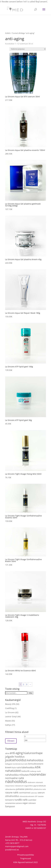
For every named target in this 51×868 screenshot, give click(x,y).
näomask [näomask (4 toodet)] (39, 782)
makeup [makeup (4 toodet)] (33, 771)
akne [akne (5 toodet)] (7, 753)
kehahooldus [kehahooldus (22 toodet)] (35, 760)
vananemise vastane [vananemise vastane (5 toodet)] (13, 803)
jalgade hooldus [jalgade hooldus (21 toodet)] (15, 757)
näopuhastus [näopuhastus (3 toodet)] (10, 786)
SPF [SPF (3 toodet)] (36, 796)
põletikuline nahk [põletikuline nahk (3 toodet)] (40, 789)
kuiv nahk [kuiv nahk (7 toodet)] (17, 768)
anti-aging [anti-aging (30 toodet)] (16, 753)
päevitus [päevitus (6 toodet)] (29, 789)
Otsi (31, 693)
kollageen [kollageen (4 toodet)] (9, 764)
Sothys (8, 725)
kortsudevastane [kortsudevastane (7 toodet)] (36, 764)
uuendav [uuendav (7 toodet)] (32, 800)
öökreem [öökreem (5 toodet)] (32, 803)
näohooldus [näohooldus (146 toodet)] (16, 781)
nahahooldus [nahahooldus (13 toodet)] (12, 775)
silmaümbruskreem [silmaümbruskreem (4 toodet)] (27, 796)
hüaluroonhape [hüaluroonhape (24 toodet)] (33, 753)
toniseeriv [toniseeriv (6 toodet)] (10, 800)
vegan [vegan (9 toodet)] (25, 803)
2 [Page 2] (24, 684)
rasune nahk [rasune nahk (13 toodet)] (12, 792)
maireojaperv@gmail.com (17, 846)
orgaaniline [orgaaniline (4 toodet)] (28, 786)
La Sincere (10, 712)
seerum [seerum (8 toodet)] (41, 793)
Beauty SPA (10, 704)
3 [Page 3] (27, 684)
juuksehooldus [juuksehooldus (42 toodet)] (16, 760)
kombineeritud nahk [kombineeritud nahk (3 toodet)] (20, 764)
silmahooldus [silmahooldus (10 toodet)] (12, 796)
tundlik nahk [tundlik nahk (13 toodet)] (21, 800)
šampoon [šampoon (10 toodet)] (10, 806)
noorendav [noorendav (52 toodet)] (38, 774)
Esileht (8, 33)
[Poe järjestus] (28, 49)
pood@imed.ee (12, 850)
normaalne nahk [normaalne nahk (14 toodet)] (15, 778)
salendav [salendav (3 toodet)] (34, 793)
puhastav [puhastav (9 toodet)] (20, 789)
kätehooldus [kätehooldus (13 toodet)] (28, 767)
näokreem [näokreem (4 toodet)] (31, 782)
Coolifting (10, 708)
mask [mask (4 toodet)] (39, 771)
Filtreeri (11, 741)
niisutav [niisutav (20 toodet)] (24, 775)
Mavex (8, 721)
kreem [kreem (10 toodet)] (8, 767)
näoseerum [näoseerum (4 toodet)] (19, 786)
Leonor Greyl (11, 717)
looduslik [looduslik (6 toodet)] (25, 771)
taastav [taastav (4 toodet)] (41, 796)
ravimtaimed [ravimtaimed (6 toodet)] (25, 793)
